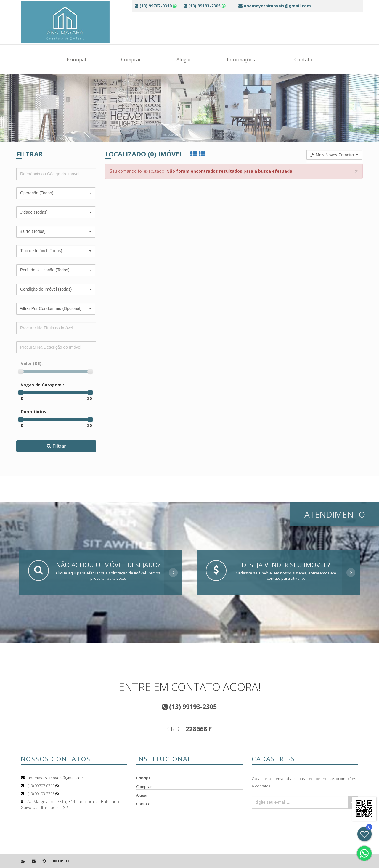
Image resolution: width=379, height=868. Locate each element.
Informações (243, 60)
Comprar (131, 60)
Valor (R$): (32, 363)
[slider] (21, 371)
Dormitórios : (35, 412)
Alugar (184, 60)
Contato (303, 60)
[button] (56, 193)
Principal (76, 60)
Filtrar (56, 446)
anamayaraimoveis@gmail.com (56, 778)
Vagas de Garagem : (42, 385)
